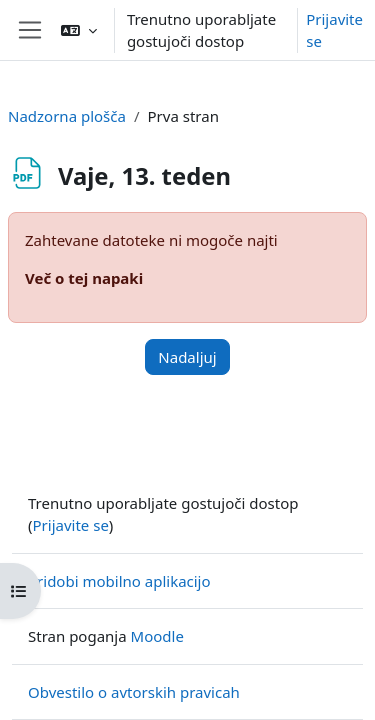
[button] (79, 30)
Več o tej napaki (84, 278)
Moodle (157, 636)
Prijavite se (334, 30)
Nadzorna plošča (67, 116)
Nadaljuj (187, 357)
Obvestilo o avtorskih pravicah (134, 692)
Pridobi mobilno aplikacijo (119, 581)
